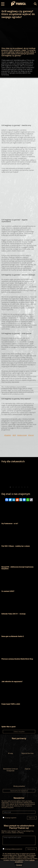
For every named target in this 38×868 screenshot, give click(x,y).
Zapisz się (32, 818)
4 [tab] (19, 487)
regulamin (13, 818)
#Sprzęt (31, 435)
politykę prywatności (16, 849)
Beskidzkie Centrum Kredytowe (11, 764)
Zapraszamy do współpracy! (19, 791)
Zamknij (19, 865)
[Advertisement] (19, 100)
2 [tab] (13, 487)
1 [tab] (10, 487)
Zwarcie (27, 763)
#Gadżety (8, 435)
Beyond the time (27, 748)
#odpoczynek (22, 435)
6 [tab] (25, 487)
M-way (11, 748)
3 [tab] (16, 487)
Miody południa (19, 781)
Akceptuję (10, 818)
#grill (14, 435)
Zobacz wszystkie (19, 732)
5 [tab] (22, 487)
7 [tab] (28, 487)
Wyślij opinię (31, 849)
